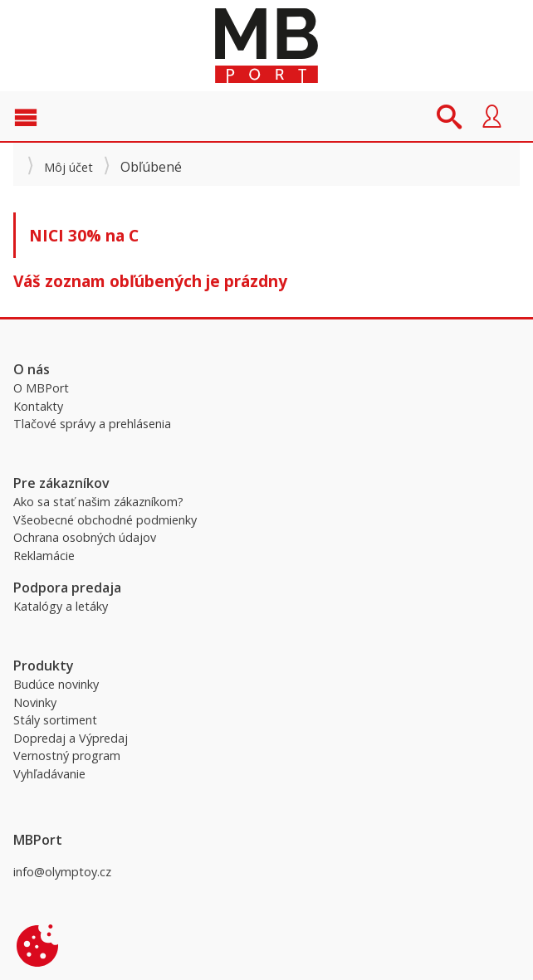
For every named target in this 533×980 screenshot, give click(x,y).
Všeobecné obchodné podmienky (105, 520)
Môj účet (68, 167)
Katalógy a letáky (61, 606)
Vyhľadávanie (49, 774)
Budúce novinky (56, 684)
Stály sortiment (55, 720)
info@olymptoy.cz (62, 872)
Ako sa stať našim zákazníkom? (98, 502)
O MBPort (41, 388)
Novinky (35, 702)
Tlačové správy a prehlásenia (92, 424)
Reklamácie (44, 556)
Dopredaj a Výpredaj (71, 738)
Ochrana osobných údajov (85, 537)
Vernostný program (67, 756)
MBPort (266, 46)
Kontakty (38, 406)
